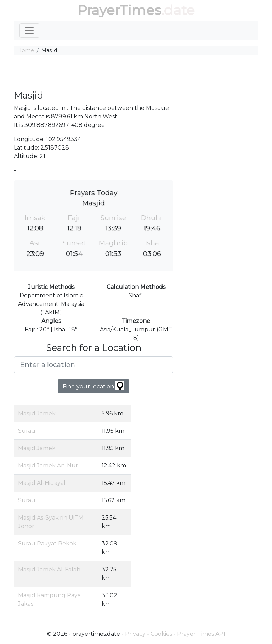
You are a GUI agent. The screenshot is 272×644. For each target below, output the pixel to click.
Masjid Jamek (37, 413)
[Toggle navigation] (29, 30)
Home (26, 50)
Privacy (135, 634)
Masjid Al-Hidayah (43, 483)
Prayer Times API (201, 634)
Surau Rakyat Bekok (47, 544)
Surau (27, 431)
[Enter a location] (93, 365)
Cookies (161, 634)
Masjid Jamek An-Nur (48, 466)
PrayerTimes (119, 10)
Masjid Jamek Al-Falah (49, 569)
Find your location (93, 386)
